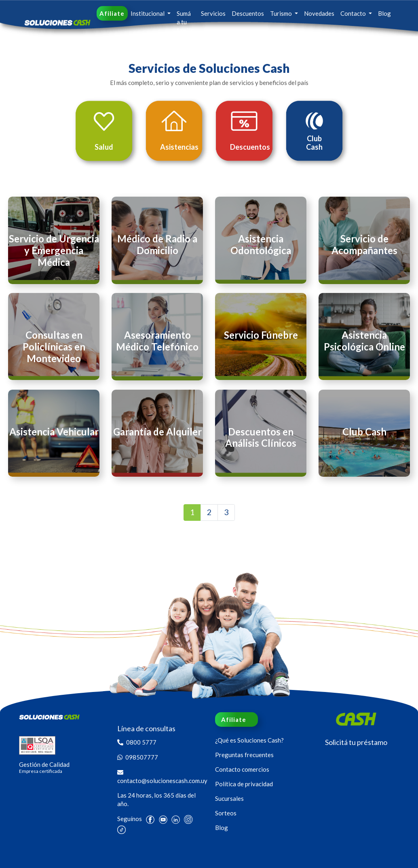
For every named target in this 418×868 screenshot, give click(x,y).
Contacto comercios (242, 769)
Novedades (319, 13)
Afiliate (112, 13)
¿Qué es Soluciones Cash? (249, 740)
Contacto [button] (354, 13)
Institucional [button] (148, 13)
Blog (384, 13)
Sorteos (226, 813)
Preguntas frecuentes (244, 755)
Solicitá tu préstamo (356, 742)
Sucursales (229, 798)
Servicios (213, 13)
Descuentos (248, 13)
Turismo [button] (282, 13)
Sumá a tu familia (186, 22)
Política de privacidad (244, 784)
